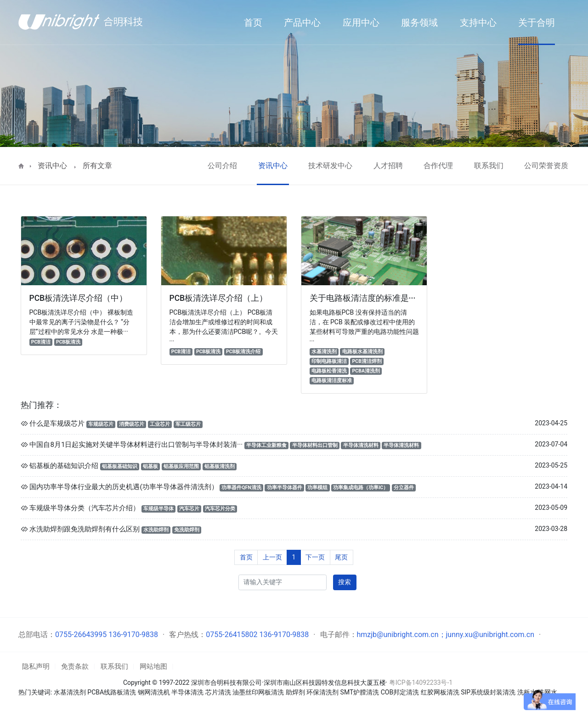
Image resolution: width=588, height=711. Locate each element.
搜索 (345, 582)
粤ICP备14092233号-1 (421, 683)
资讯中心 (52, 166)
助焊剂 (295, 692)
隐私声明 (36, 666)
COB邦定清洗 (400, 692)
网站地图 (153, 666)
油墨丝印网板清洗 (258, 692)
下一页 (315, 557)
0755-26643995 (81, 635)
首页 (246, 557)
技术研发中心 (330, 166)
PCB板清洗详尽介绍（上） (219, 298)
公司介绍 (222, 166)
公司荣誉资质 (546, 166)
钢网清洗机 (154, 692)
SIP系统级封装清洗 (489, 692)
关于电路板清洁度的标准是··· (362, 298)
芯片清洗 (218, 692)
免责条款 (75, 666)
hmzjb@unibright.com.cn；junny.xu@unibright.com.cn (446, 635)
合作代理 (438, 166)
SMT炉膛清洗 (360, 692)
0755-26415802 (232, 635)
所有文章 (97, 166)
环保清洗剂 (322, 692)
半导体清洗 (187, 692)
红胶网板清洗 (440, 692)
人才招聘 (388, 166)
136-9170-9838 (133, 635)
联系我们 (489, 166)
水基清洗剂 (70, 692)
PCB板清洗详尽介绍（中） (79, 298)
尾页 (341, 557)
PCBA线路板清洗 (112, 692)
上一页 (272, 557)
